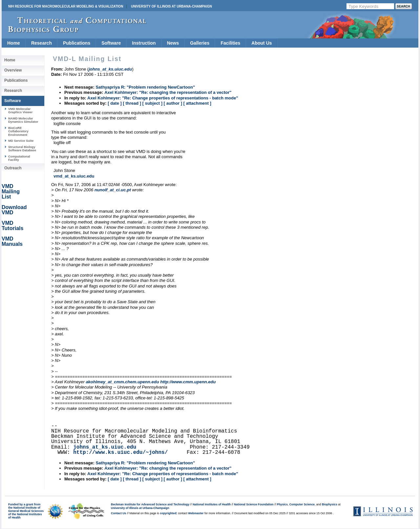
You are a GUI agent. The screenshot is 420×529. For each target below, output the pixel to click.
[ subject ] (152, 103)
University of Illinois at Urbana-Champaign (171, 6)
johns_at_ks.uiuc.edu (105, 447)
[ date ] (115, 103)
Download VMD (14, 210)
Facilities (230, 43)
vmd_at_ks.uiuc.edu (74, 176)
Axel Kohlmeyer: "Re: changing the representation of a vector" (168, 92)
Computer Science (302, 504)
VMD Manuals (12, 241)
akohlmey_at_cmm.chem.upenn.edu (122, 382)
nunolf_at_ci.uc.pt (113, 190)
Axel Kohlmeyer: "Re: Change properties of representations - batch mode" (163, 98)
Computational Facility (19, 158)
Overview (13, 70)
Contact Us (118, 513)
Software (111, 43)
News (173, 43)
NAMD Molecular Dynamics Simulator (23, 120)
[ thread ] (132, 103)
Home (14, 43)
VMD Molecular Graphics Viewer (20, 110)
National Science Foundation (254, 504)
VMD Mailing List (11, 191)
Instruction (144, 43)
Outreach (13, 168)
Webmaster (196, 513)
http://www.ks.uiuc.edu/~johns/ (120, 453)
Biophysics (330, 504)
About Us (262, 43)
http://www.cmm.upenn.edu (188, 382)
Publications (77, 43)
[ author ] (173, 103)
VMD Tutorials (12, 226)
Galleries (200, 43)
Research (42, 43)
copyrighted (168, 513)
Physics (282, 504)
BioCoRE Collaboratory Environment (18, 131)
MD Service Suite (21, 141)
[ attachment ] (197, 103)
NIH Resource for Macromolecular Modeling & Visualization (66, 6)
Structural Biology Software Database (22, 148)
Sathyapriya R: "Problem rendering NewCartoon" (145, 87)
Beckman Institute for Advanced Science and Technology (150, 504)
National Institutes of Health (212, 504)
